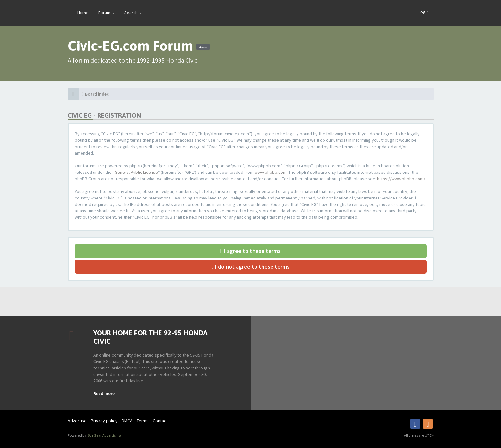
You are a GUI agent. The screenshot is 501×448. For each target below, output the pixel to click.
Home (83, 13)
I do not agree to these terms (250, 267)
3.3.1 (203, 47)
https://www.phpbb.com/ (401, 179)
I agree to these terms (250, 251)
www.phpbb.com (271, 172)
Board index (97, 94)
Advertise (77, 421)
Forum (106, 13)
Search (133, 13)
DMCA (127, 421)
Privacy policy (104, 421)
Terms (143, 421)
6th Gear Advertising (104, 435)
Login (424, 12)
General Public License (136, 172)
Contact (160, 421)
